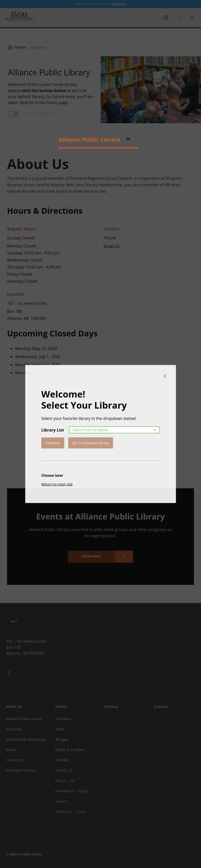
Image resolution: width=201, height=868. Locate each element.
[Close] (165, 376)
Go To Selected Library (91, 443)
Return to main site (57, 484)
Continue (53, 443)
